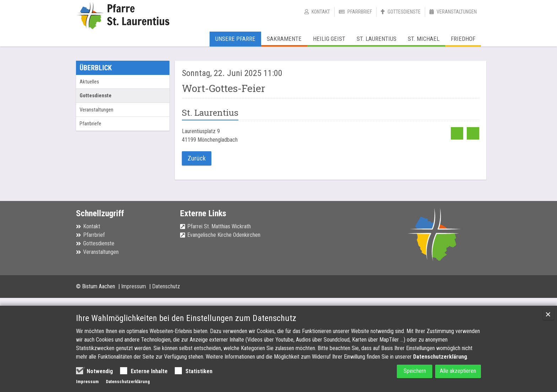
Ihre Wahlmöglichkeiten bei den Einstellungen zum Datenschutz (186, 318)
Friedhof (463, 39)
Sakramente (284, 39)
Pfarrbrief (360, 12)
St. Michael (424, 39)
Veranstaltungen (457, 12)
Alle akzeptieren (455, 371)
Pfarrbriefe (90, 124)
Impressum (134, 285)
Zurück (195, 158)
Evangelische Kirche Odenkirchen (224, 234)
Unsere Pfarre (235, 39)
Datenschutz (166, 285)
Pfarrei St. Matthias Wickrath (219, 226)
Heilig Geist (329, 39)
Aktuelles (89, 82)
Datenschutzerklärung (440, 357)
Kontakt (321, 12)
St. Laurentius (377, 39)
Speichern (402, 371)
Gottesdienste (404, 12)
